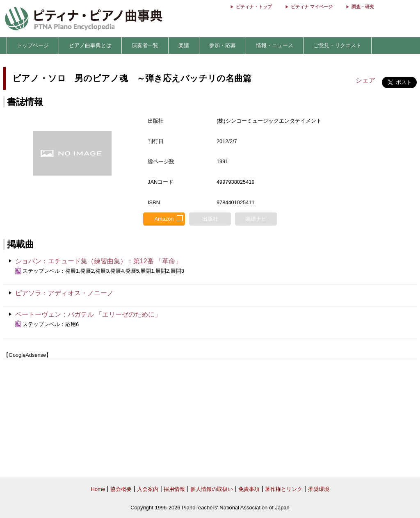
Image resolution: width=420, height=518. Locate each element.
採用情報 (174, 489)
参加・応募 (223, 45)
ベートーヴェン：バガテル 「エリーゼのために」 (88, 314)
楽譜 (184, 45)
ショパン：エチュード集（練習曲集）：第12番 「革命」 (98, 261)
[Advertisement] (210, 418)
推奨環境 (319, 489)
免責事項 (249, 489)
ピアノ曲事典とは (90, 45)
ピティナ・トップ (254, 7)
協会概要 (121, 489)
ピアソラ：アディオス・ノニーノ (64, 293)
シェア (365, 80)
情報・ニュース (275, 45)
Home (98, 489)
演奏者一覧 (145, 45)
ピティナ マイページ (312, 7)
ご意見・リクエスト (337, 45)
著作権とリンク (284, 489)
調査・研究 (363, 7)
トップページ (33, 45)
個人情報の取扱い (212, 489)
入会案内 (148, 489)
